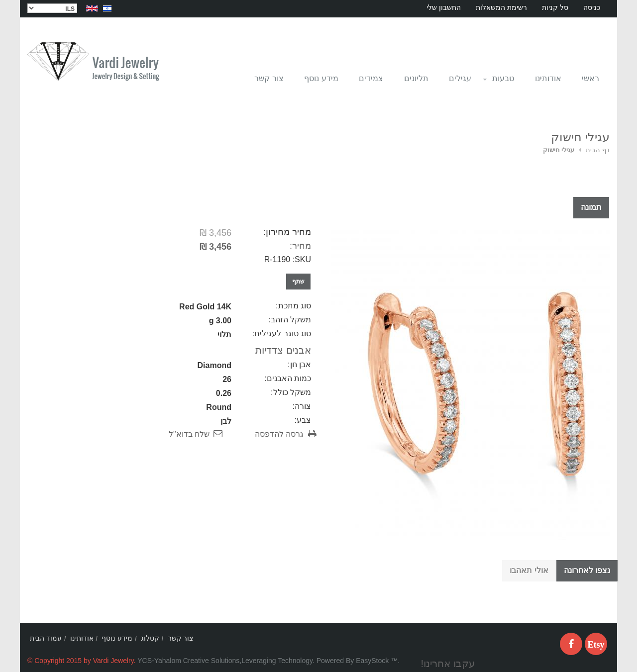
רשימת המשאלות (501, 7)
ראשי (590, 78)
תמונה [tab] (591, 207)
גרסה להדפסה (279, 434)
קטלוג (150, 638)
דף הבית (598, 150)
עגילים (460, 78)
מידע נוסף (321, 78)
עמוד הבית (46, 638)
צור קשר (269, 78)
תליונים (416, 78)
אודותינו (548, 78)
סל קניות (555, 7)
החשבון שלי (444, 7)
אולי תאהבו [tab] (529, 570)
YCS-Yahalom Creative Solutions (188, 661)
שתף (298, 282)
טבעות (498, 81)
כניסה (592, 7)
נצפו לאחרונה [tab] (587, 570)
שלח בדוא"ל (189, 434)
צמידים (371, 78)
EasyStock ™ (377, 661)
